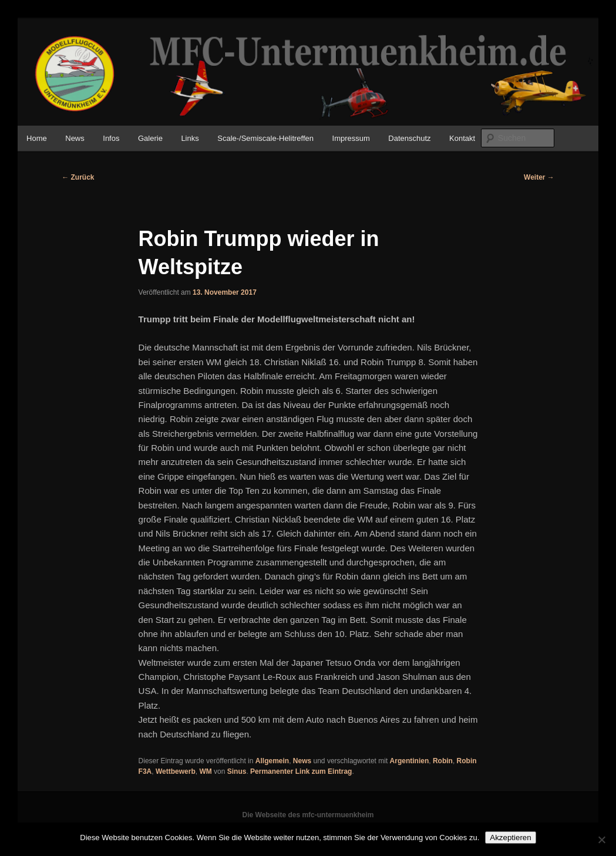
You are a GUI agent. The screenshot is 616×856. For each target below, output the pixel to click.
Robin (443, 761)
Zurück (78, 177)
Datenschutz (409, 138)
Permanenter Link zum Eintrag (301, 771)
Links (190, 138)
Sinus (237, 771)
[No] (601, 840)
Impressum (351, 138)
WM (205, 771)
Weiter (539, 177)
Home (37, 138)
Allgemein (272, 761)
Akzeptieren (510, 838)
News (75, 138)
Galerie (150, 138)
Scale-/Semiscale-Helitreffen (265, 138)
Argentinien (410, 761)
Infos (111, 138)
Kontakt (462, 138)
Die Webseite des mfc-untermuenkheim (308, 815)
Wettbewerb (176, 771)
